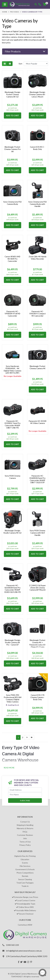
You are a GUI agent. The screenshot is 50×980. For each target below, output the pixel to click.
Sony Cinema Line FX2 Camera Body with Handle (38, 204)
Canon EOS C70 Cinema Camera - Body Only (37, 697)
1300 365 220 (12, 945)
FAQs (25, 832)
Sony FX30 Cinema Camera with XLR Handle (37, 533)
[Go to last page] (32, 737)
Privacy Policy (25, 845)
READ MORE (9, 768)
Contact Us (25, 822)
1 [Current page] (18, 737)
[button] (25, 52)
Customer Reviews (25, 835)
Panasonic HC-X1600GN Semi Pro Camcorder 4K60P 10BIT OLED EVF (37, 479)
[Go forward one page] (27, 737)
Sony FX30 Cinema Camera (13, 477)
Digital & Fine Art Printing (25, 856)
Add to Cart (13, 115)
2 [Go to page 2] (23, 737)
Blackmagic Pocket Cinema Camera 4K (38, 367)
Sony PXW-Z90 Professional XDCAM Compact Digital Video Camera (13, 698)
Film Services (25, 866)
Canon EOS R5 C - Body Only (38, 148)
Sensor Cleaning (25, 879)
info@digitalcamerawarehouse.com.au (24, 951)
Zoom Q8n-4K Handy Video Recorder (38, 258)
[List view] (10, 64)
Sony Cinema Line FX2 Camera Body (12, 203)
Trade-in (25, 886)
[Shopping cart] (45, 4)
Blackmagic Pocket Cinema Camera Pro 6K (12, 149)
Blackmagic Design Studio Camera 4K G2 (12, 532)
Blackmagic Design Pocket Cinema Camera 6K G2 (13, 94)
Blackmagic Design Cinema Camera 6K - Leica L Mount (38, 94)
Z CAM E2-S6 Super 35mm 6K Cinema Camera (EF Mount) (37, 588)
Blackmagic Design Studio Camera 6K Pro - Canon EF (13, 642)
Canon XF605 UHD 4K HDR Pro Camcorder (12, 259)
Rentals (25, 876)
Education (25, 859)
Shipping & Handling (25, 825)
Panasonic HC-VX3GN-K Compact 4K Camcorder (38, 314)
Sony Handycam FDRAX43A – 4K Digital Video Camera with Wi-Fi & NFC (12, 369)
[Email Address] (25, 790)
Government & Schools (25, 869)
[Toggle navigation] (5, 4)
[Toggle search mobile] (36, 4)
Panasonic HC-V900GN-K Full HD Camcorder (12, 314)
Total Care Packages (25, 883)
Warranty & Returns (25, 828)
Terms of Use (25, 842)
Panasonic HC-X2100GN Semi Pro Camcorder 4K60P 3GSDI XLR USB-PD (13, 589)
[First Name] (25, 795)
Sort (20, 64)
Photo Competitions (25, 873)
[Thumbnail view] (5, 64)
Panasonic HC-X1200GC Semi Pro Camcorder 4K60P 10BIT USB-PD (13, 424)
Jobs (25, 838)
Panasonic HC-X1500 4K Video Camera (37, 422)
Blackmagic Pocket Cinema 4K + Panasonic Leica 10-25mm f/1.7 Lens (38, 643)
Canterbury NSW (25, 925)
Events (25, 863)
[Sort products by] (36, 64)
